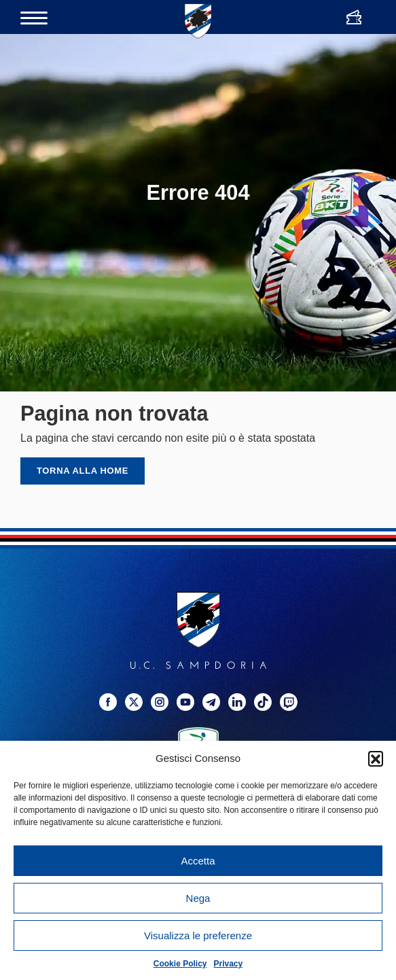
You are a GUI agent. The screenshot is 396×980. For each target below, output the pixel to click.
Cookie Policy (180, 964)
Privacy (229, 964)
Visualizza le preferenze (198, 935)
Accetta (198, 861)
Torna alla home (83, 471)
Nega (198, 898)
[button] (376, 758)
